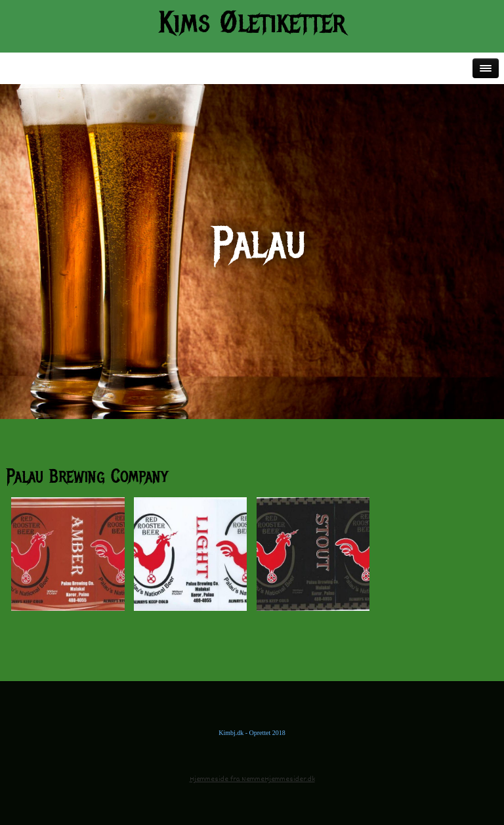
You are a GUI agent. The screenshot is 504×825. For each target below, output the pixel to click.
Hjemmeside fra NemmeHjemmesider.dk (252, 779)
